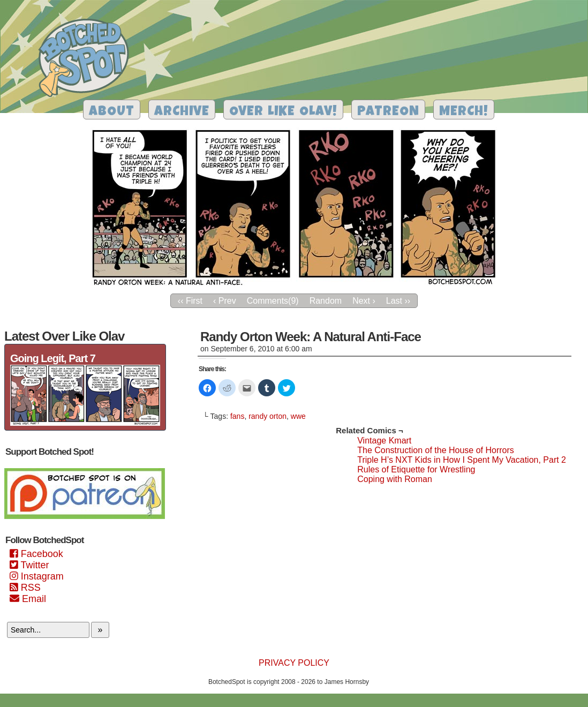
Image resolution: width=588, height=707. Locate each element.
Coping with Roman (395, 479)
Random (326, 301)
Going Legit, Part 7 (53, 358)
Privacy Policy (294, 663)
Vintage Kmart (384, 441)
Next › (364, 301)
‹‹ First (190, 301)
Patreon (388, 112)
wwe (298, 416)
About (112, 112)
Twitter (29, 565)
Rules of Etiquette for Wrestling (416, 469)
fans (237, 416)
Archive (182, 112)
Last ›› (398, 301)
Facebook (36, 554)
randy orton (267, 416)
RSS (25, 588)
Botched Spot (88, 59)
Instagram (37, 576)
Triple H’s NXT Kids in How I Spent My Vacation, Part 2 (462, 460)
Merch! (464, 112)
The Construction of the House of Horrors (436, 450)
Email (28, 599)
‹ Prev (225, 301)
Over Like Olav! (283, 112)
